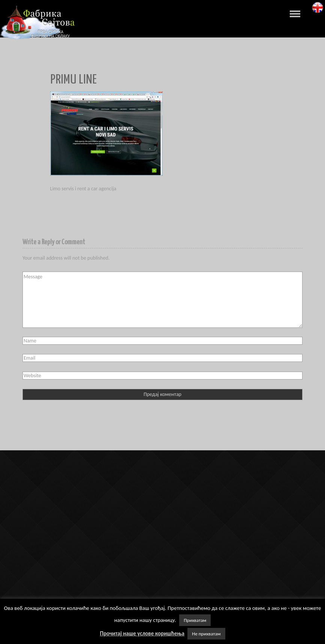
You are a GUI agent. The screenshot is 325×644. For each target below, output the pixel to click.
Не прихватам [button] (206, 634)
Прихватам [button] (195, 620)
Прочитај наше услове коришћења (142, 634)
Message (162, 300)
